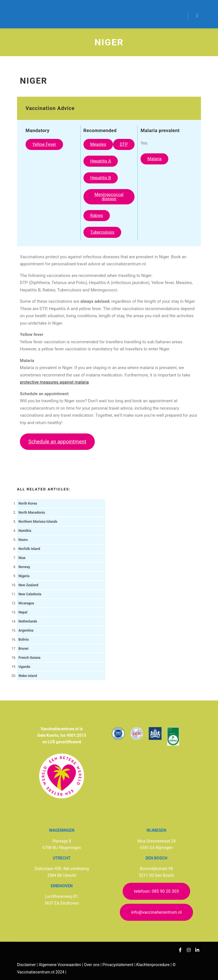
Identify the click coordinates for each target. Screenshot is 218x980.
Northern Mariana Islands (38, 522)
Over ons (92, 965)
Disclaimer (26, 965)
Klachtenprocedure (153, 965)
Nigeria (24, 576)
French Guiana (30, 658)
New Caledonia (30, 594)
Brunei (23, 649)
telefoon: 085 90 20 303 (156, 891)
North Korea (28, 503)
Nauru (23, 540)
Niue (22, 558)
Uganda (24, 667)
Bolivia (24, 640)
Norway (24, 567)
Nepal (23, 612)
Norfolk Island (29, 549)
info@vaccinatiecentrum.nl (156, 912)
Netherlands (28, 621)
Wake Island (28, 676)
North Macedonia (32, 513)
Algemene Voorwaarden (60, 965)
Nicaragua (26, 603)
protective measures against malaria (54, 382)
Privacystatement (118, 965)
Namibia (25, 531)
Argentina (26, 630)
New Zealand (28, 585)
